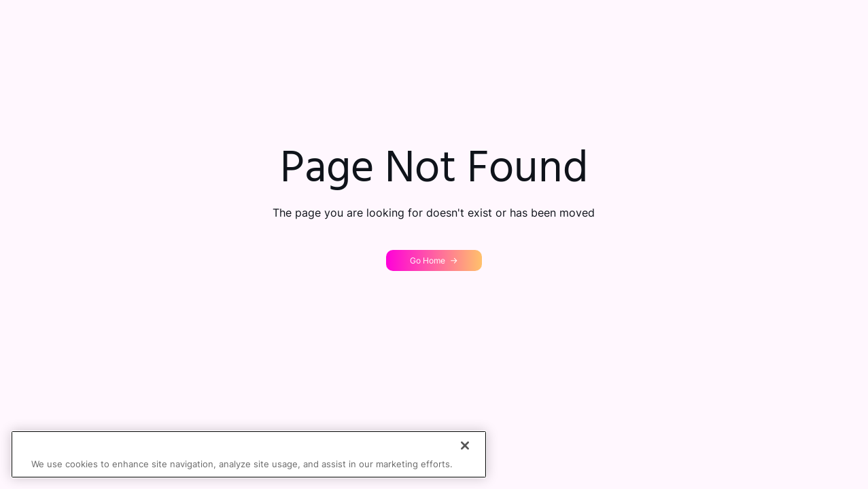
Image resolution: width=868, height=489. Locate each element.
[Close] (465, 446)
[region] (249, 454)
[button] (434, 260)
